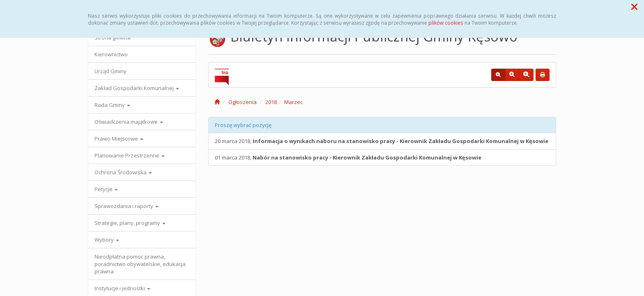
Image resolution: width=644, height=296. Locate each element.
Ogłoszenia (243, 102)
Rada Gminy (112, 105)
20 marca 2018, (382, 141)
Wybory (107, 240)
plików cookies (446, 23)
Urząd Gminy (110, 71)
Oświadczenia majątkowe (129, 122)
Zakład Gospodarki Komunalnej (137, 88)
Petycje (106, 189)
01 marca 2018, (348, 157)
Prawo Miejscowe (119, 139)
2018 (271, 102)
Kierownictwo (111, 54)
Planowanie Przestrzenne (130, 155)
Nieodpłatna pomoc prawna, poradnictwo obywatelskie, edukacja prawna (140, 264)
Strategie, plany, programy (130, 223)
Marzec (293, 102)
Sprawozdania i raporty (126, 206)
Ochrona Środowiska (123, 172)
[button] (634, 7)
